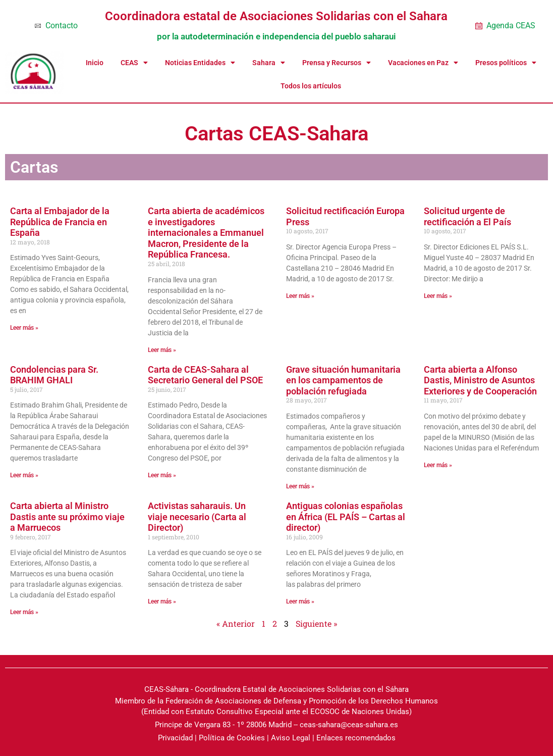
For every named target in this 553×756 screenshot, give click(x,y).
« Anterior (236, 623)
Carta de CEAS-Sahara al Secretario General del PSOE (205, 375)
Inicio (95, 63)
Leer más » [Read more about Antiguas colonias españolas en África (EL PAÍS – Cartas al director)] (300, 601)
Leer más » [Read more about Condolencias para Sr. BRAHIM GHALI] (24, 475)
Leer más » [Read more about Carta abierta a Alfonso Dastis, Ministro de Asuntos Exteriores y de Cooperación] (438, 465)
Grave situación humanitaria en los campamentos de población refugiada (343, 380)
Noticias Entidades (200, 63)
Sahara (269, 63)
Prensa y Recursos (337, 63)
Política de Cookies (232, 738)
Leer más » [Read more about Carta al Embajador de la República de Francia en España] (24, 328)
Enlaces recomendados (356, 738)
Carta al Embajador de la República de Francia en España (60, 222)
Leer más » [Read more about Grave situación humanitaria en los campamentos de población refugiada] (300, 486)
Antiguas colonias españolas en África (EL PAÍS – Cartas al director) (346, 517)
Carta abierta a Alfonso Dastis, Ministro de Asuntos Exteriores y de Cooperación (480, 380)
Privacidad (175, 738)
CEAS (134, 63)
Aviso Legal (291, 738)
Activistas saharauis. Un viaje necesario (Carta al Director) (197, 517)
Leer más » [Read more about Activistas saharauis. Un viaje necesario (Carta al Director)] (162, 601)
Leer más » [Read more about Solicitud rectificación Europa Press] (300, 296)
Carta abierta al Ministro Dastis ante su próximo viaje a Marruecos (67, 517)
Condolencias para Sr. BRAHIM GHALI (54, 375)
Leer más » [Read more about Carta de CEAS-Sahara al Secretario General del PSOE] (162, 475)
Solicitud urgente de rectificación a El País (467, 216)
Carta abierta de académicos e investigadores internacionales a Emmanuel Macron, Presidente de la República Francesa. (206, 233)
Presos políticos (506, 63)
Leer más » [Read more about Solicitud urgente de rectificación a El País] (438, 296)
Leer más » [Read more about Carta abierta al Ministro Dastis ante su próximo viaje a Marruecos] (24, 612)
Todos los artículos (311, 86)
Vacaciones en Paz (423, 63)
